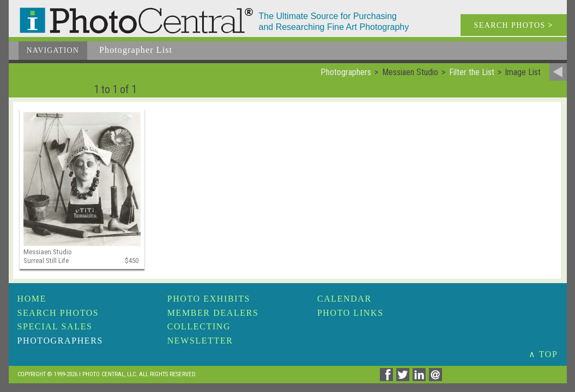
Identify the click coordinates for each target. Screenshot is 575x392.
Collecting (199, 326)
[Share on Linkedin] (421, 378)
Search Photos (58, 313)
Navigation (53, 50)
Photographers (60, 341)
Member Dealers (213, 313)
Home (32, 299)
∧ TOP (543, 354)
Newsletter (200, 341)
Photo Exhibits (209, 299)
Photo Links (350, 313)
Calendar (344, 299)
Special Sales (55, 326)
